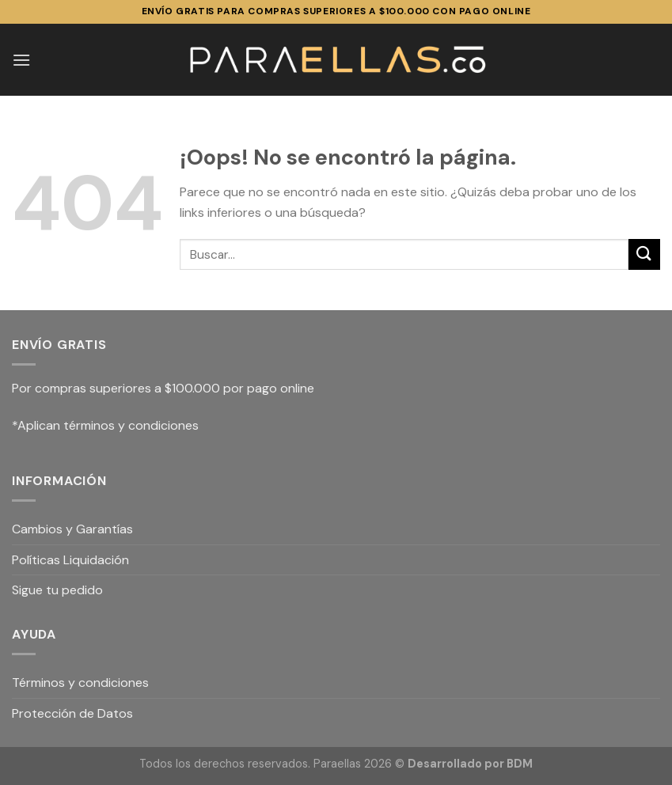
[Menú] (21, 60)
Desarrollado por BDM (470, 764)
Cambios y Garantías (72, 529)
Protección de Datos (72, 713)
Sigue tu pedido (57, 590)
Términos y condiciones (80, 683)
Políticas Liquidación (70, 560)
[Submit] (644, 254)
